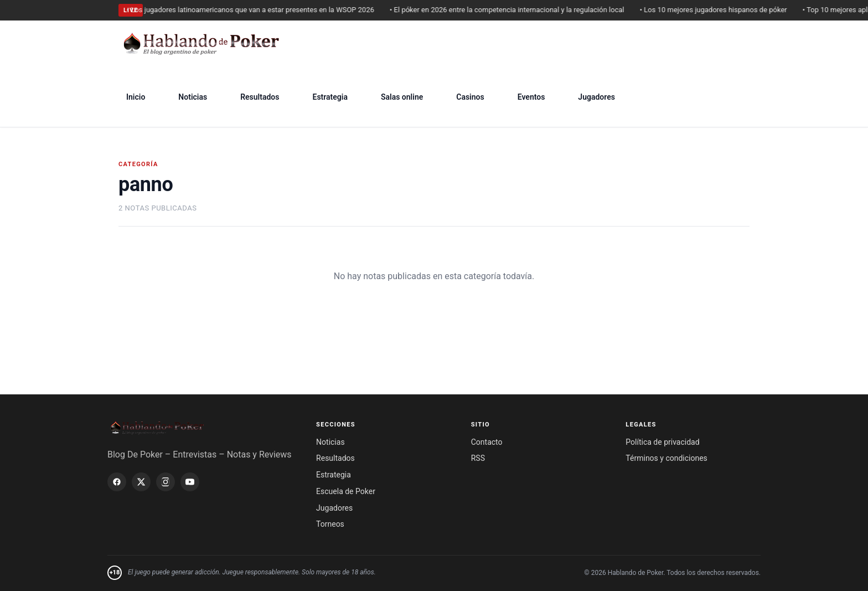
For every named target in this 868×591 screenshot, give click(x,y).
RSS (478, 458)
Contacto (487, 442)
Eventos (531, 97)
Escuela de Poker (346, 491)
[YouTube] (190, 482)
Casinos (470, 97)
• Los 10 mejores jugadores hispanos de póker (717, 10)
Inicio (136, 97)
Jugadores (596, 97)
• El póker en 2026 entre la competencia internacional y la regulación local (510, 10)
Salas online (402, 97)
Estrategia (330, 97)
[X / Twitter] (141, 482)
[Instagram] (166, 482)
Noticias (193, 97)
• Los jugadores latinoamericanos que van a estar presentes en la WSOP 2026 (254, 10)
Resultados (260, 97)
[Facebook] (117, 482)
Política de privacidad (662, 442)
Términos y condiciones (666, 458)
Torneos (330, 524)
